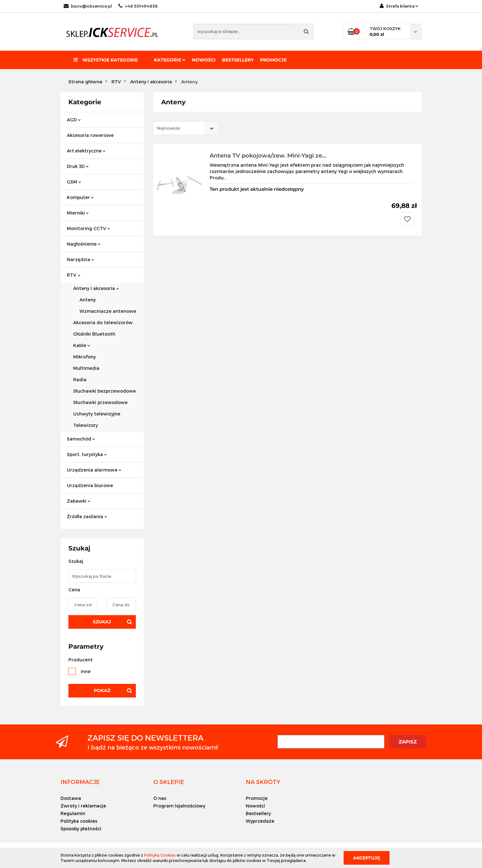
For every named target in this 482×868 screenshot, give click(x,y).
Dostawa (71, 798)
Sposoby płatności (81, 829)
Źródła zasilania (87, 516)
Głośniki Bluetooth (94, 334)
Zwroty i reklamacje (83, 806)
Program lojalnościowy (179, 806)
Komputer (80, 197)
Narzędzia (80, 259)
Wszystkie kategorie (106, 60)
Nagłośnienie (84, 244)
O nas (160, 798)
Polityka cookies (79, 821)
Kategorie (170, 60)
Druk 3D (78, 166)
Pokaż (102, 691)
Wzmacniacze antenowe (108, 311)
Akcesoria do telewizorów (103, 322)
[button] (80, 782)
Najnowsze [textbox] (168, 128)
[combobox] (186, 128)
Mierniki (78, 213)
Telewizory (86, 425)
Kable (82, 345)
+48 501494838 (138, 6)
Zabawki (79, 501)
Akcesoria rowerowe (90, 135)
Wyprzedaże (260, 821)
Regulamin (73, 813)
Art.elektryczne (86, 151)
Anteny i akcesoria (96, 288)
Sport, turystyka (87, 454)
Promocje (273, 60)
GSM (74, 182)
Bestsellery (238, 60)
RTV (73, 275)
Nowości (204, 60)
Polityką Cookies (160, 855)
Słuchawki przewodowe (100, 402)
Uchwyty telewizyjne (97, 414)
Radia (80, 379)
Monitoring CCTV (88, 228)
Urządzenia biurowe (90, 485)
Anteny (88, 300)
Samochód (81, 439)
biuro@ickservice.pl (88, 6)
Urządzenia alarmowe (94, 470)
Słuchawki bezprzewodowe (105, 391)
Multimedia (86, 368)
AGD (74, 120)
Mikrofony (84, 357)
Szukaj (102, 622)
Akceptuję (367, 858)
